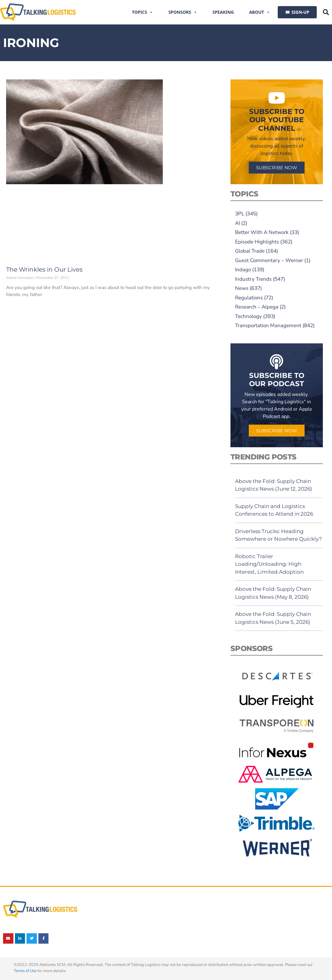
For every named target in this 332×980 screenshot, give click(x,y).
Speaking (223, 12)
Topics (143, 12)
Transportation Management (268, 325)
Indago (243, 270)
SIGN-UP (300, 12)
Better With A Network (262, 232)
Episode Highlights (257, 242)
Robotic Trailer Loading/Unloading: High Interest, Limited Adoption (269, 564)
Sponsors (183, 12)
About (260, 12)
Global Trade (250, 251)
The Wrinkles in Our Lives (44, 269)
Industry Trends (253, 279)
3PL (240, 214)
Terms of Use (25, 971)
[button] (326, 12)
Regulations (249, 298)
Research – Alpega (257, 307)
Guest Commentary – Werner (269, 260)
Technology (248, 316)
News (242, 288)
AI (237, 223)
